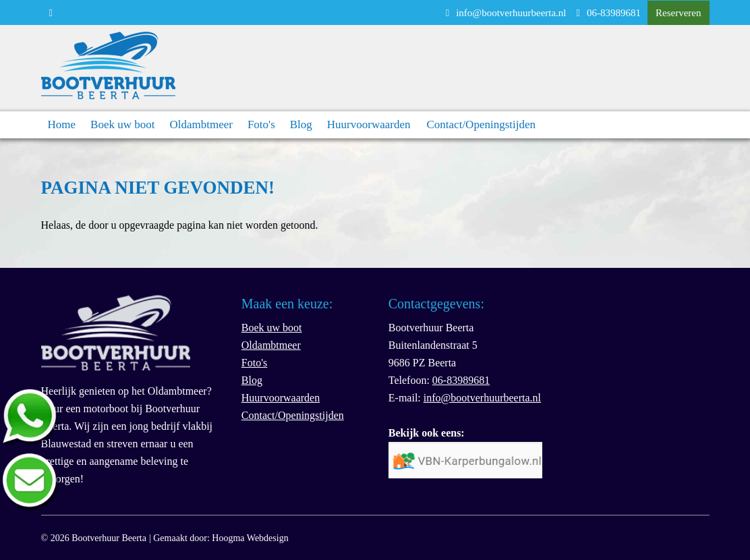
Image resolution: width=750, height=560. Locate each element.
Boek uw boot (122, 124)
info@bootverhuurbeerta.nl (506, 13)
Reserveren (678, 13)
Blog (301, 124)
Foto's (261, 124)
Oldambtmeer (201, 124)
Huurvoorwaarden (369, 124)
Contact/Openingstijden (481, 124)
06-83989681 (609, 13)
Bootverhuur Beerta (109, 538)
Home (62, 124)
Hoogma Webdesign (250, 538)
